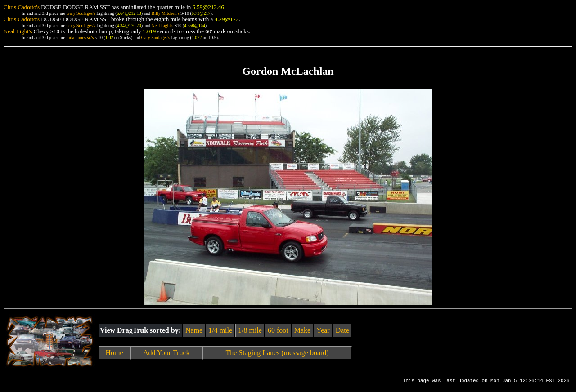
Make (302, 330)
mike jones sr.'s (80, 38)
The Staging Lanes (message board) (277, 353)
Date (342, 330)
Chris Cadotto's (22, 7)
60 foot (278, 330)
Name (194, 330)
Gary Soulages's (81, 13)
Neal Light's (162, 25)
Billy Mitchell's (165, 13)
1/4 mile (220, 330)
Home (115, 353)
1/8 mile (250, 330)
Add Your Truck (166, 353)
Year (323, 330)
